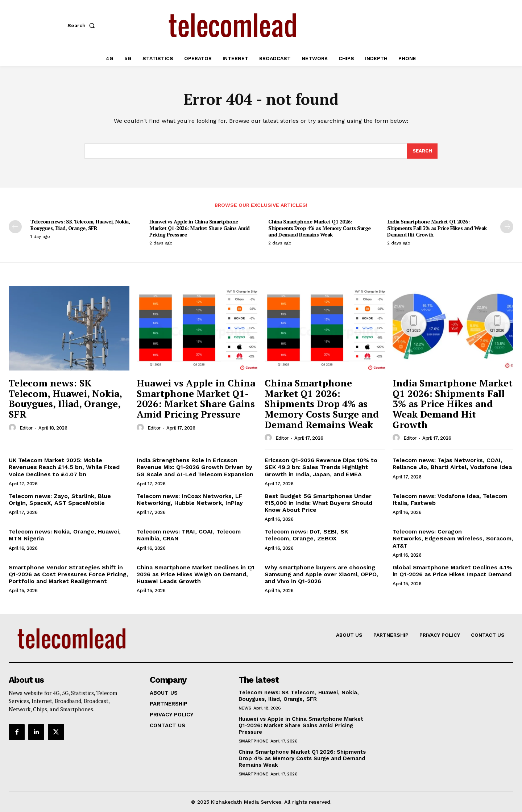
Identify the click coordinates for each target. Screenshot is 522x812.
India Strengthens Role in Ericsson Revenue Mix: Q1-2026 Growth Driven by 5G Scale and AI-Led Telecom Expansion (195, 467)
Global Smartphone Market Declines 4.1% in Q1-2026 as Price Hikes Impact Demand (452, 571)
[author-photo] (13, 428)
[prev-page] (15, 227)
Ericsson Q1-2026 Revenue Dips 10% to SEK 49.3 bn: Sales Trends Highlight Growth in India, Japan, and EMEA (321, 467)
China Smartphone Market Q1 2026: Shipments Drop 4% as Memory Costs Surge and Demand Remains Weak (320, 228)
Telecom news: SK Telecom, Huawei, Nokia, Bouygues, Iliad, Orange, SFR (80, 225)
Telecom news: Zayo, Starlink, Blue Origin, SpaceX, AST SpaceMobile (60, 499)
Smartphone (253, 741)
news (245, 708)
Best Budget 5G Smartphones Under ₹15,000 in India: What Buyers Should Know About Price (318, 503)
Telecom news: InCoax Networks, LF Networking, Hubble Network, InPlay (190, 499)
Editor (26, 428)
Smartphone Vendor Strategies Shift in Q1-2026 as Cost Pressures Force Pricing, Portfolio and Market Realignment (69, 574)
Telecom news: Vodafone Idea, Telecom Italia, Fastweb (450, 499)
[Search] (422, 151)
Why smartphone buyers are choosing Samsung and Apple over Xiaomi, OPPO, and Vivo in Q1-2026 (322, 574)
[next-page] (507, 227)
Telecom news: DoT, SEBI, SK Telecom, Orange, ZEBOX (306, 535)
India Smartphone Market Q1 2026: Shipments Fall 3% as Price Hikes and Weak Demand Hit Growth (437, 228)
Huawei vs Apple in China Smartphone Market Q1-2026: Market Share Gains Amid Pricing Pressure (200, 228)
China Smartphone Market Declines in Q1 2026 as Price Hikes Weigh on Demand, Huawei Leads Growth (196, 574)
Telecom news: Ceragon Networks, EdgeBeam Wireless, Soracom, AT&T (453, 538)
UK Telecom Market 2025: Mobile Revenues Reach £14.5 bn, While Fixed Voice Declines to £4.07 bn (64, 467)
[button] (83, 25)
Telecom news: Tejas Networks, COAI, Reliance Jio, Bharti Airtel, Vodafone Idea (452, 464)
